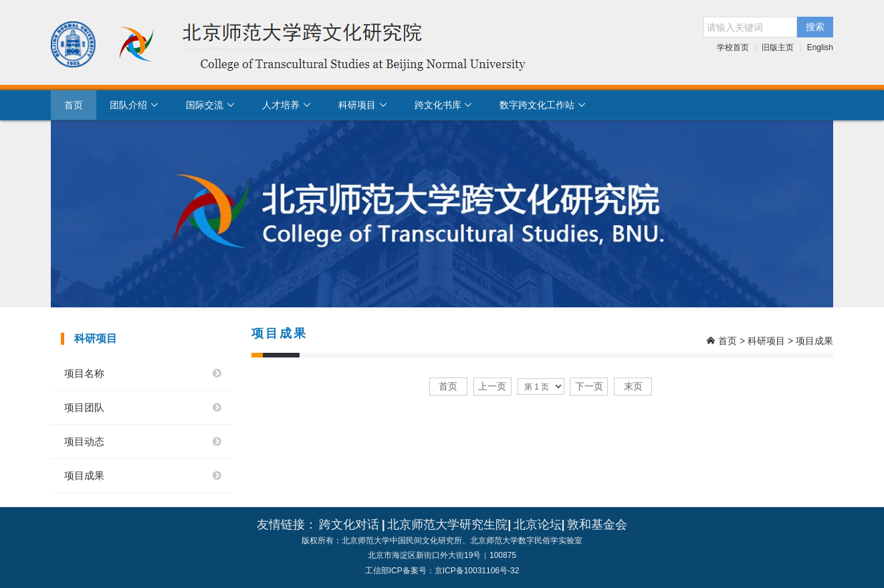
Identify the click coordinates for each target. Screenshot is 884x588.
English (820, 47)
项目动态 (84, 441)
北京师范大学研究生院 (447, 525)
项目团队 (84, 407)
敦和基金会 (597, 525)
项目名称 (84, 373)
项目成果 (84, 475)
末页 (633, 386)
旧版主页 (778, 47)
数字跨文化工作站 (543, 105)
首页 (74, 105)
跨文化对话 (349, 525)
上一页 (492, 386)
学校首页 (733, 47)
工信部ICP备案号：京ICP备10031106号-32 (442, 571)
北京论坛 (538, 525)
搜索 (815, 27)
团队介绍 (134, 105)
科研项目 (363, 105)
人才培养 (287, 105)
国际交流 (211, 105)
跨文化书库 (444, 105)
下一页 (589, 386)
